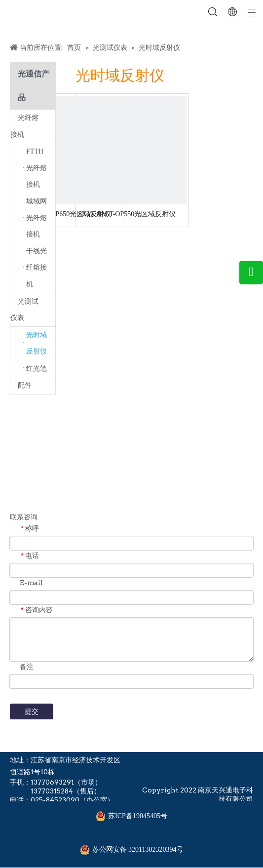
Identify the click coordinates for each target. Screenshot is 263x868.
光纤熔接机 (33, 126)
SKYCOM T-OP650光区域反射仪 (62, 214)
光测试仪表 (33, 310)
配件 (25, 385)
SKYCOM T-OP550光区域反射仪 (127, 214)
